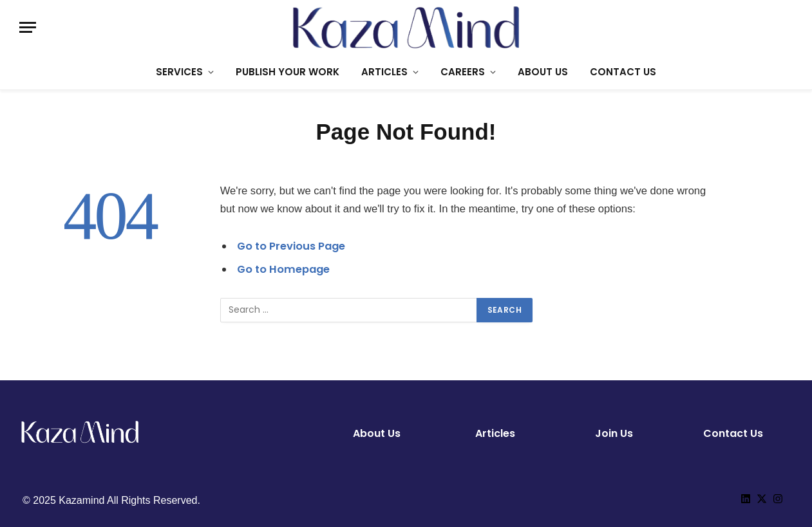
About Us (377, 433)
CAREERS (463, 72)
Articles (495, 433)
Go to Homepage (284, 269)
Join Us (614, 433)
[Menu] (28, 27)
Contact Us (733, 433)
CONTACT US (623, 72)
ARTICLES (384, 72)
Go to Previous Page (292, 246)
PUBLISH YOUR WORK (288, 72)
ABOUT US (543, 72)
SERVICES (179, 72)
